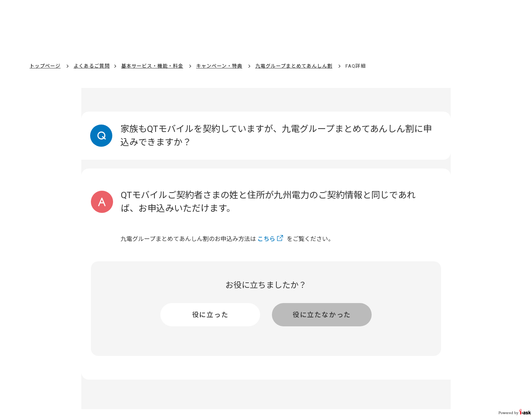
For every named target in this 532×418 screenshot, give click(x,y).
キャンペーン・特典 (219, 66)
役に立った (210, 315)
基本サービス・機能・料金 (152, 66)
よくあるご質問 (92, 66)
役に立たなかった (322, 315)
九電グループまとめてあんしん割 (294, 66)
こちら (266, 239)
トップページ (45, 66)
